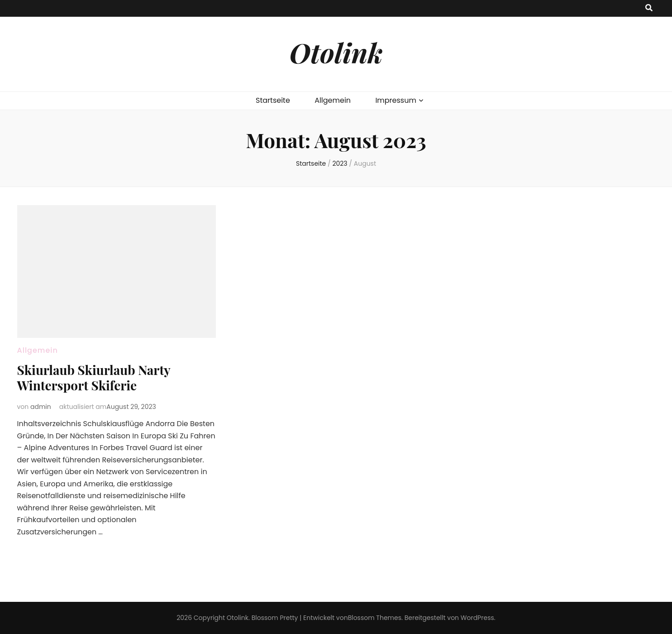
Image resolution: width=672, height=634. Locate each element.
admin (41, 407)
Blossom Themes (375, 618)
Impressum (396, 100)
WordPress (477, 618)
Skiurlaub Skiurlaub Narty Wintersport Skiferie (94, 377)
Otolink (336, 52)
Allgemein (333, 100)
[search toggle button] (649, 8)
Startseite (273, 100)
